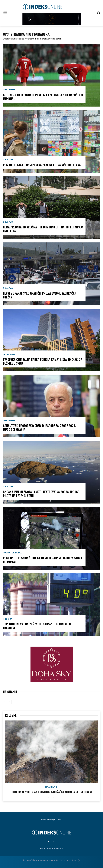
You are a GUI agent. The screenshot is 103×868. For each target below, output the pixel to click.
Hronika (8, 619)
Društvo (8, 160)
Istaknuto (9, 90)
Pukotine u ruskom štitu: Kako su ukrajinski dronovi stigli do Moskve (42, 560)
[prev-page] (5, 702)
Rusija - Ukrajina (12, 553)
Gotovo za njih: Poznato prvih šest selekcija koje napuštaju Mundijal (43, 97)
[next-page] (53, 798)
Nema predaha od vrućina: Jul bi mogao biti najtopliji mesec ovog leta (43, 229)
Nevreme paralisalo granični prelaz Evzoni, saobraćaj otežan (39, 295)
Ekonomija (9, 354)
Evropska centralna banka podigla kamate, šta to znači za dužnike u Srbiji (43, 361)
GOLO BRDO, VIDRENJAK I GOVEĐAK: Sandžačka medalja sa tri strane (51, 792)
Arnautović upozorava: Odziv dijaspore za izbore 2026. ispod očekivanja (39, 428)
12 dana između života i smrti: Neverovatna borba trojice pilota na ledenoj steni (41, 494)
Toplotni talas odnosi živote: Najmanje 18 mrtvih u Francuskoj (37, 626)
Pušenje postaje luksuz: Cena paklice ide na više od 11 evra (42, 165)
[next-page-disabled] (10, 702)
